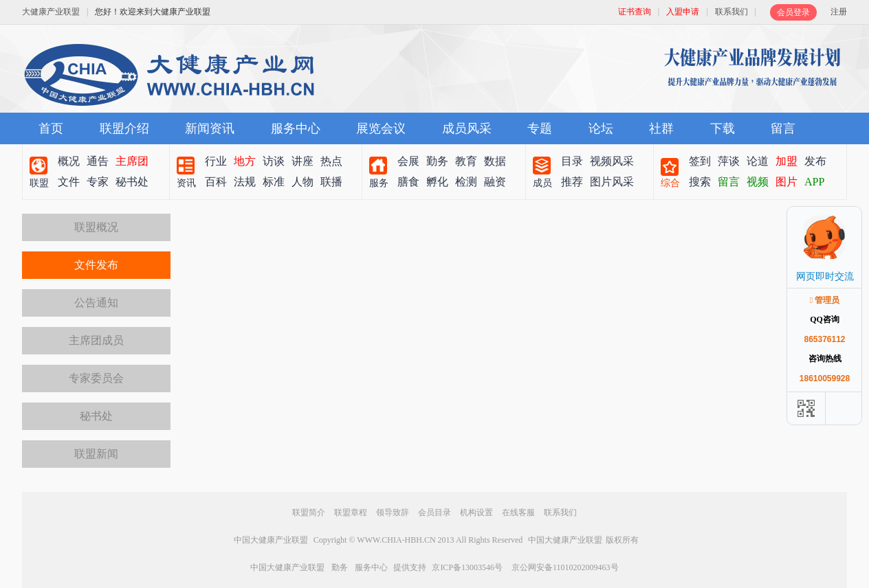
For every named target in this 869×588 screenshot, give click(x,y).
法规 (245, 182)
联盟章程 (351, 512)
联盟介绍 (124, 128)
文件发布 (96, 265)
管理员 (825, 300)
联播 (331, 182)
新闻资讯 (210, 128)
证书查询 (635, 12)
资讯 (186, 183)
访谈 (274, 161)
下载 (723, 128)
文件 (69, 182)
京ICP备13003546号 (467, 567)
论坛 (601, 128)
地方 (245, 161)
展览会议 (381, 128)
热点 (331, 161)
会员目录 (434, 512)
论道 (758, 161)
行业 (216, 161)
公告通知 (96, 303)
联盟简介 (309, 512)
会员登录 (793, 12)
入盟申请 (683, 12)
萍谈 (729, 161)
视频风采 (612, 161)
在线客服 (518, 512)
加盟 (786, 161)
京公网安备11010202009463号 (565, 567)
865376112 (824, 339)
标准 (274, 182)
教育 (466, 161)
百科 (216, 182)
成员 (542, 183)
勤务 (437, 161)
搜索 (700, 182)
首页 (51, 128)
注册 (839, 12)
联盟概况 (96, 227)
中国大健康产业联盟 (271, 540)
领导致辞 (393, 512)
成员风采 (467, 128)
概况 (69, 161)
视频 (758, 182)
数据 (495, 161)
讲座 (302, 161)
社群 (661, 128)
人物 (302, 182)
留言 (783, 128)
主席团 (132, 161)
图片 (786, 182)
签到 (700, 161)
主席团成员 (96, 340)
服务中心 (296, 128)
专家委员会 (96, 378)
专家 (98, 182)
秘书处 (132, 182)
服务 (379, 183)
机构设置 (476, 512)
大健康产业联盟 (51, 12)
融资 (495, 182)
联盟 (39, 183)
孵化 (437, 182)
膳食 (408, 182)
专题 (540, 128)
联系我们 (731, 12)
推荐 (572, 182)
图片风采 (612, 182)
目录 (572, 161)
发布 (815, 161)
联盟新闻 (96, 454)
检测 (466, 182)
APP (814, 182)
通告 (98, 161)
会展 (408, 161)
